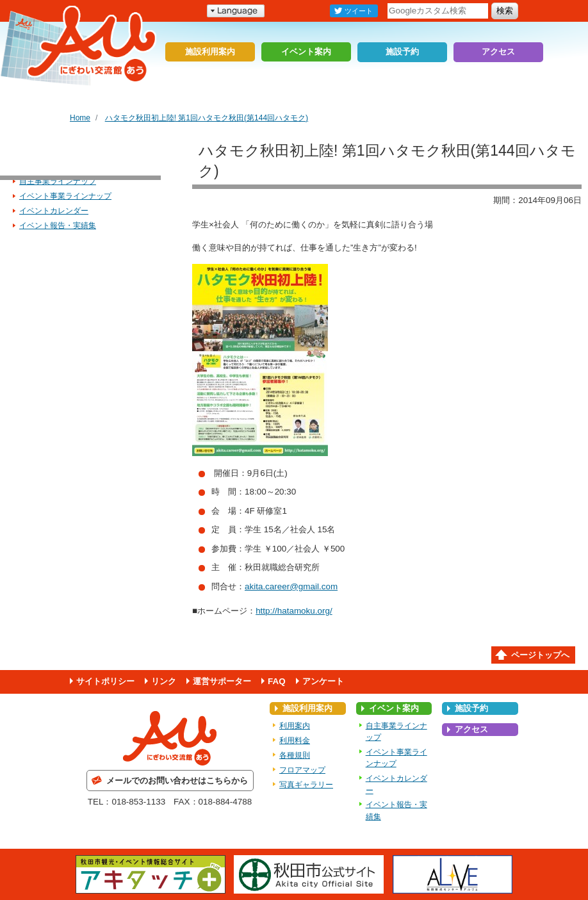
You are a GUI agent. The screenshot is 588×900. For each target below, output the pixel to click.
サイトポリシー (105, 681)
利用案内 (295, 726)
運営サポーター (222, 681)
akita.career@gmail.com (291, 586)
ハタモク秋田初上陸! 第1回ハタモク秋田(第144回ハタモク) (207, 118)
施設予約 (402, 52)
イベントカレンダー (54, 211)
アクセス (498, 52)
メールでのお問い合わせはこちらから (177, 781)
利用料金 (295, 740)
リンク (164, 681)
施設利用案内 (210, 52)
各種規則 (295, 755)
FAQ (277, 681)
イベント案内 (306, 52)
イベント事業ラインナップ (65, 196)
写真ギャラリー (306, 785)
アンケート (323, 681)
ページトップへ (540, 655)
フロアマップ (302, 770)
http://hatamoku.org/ (294, 611)
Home (80, 118)
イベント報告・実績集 (58, 225)
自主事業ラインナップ (58, 181)
